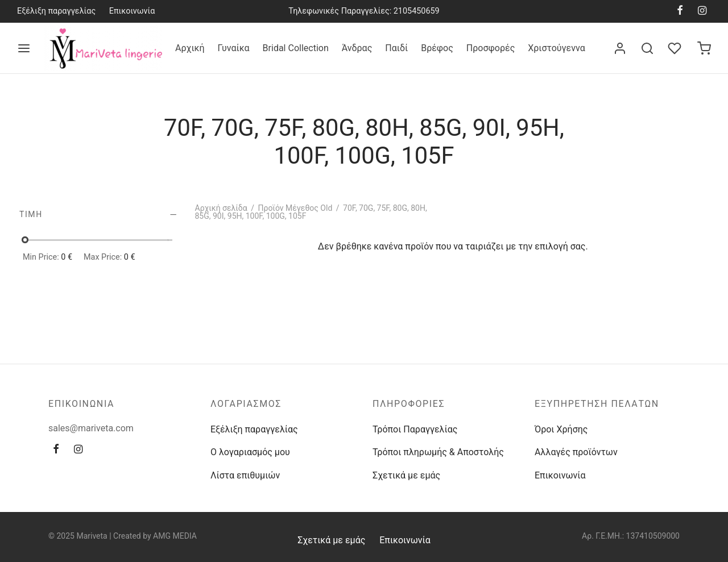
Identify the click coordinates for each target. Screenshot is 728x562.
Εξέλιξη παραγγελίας (56, 11)
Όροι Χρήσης (561, 429)
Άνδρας (357, 48)
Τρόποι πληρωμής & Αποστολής (438, 452)
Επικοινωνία (132, 11)
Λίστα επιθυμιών (245, 475)
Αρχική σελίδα (221, 208)
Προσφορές (491, 48)
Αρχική (190, 48)
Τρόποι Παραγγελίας (415, 429)
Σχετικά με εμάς (406, 475)
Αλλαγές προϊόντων (576, 452)
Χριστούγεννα (556, 48)
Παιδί (396, 48)
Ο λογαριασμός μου (250, 452)
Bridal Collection (296, 48)
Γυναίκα (234, 48)
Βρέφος (437, 48)
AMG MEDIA (175, 536)
